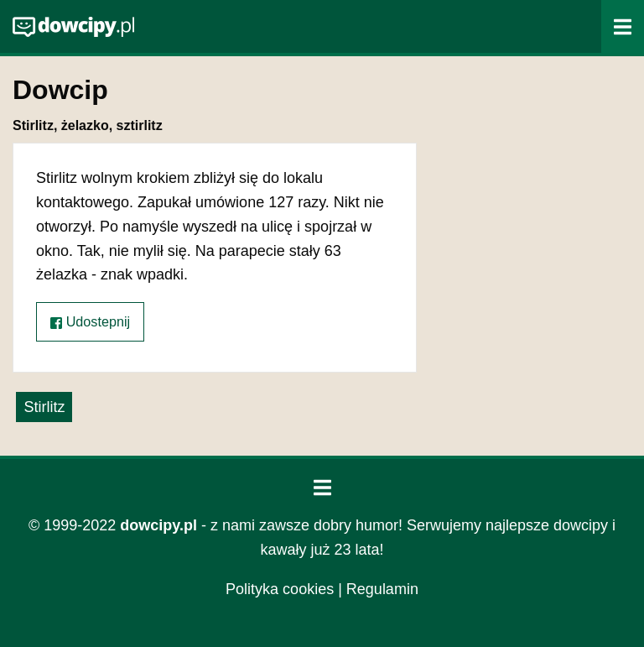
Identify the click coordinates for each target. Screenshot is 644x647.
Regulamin (382, 589)
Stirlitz (44, 407)
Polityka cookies (280, 589)
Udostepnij (90, 322)
